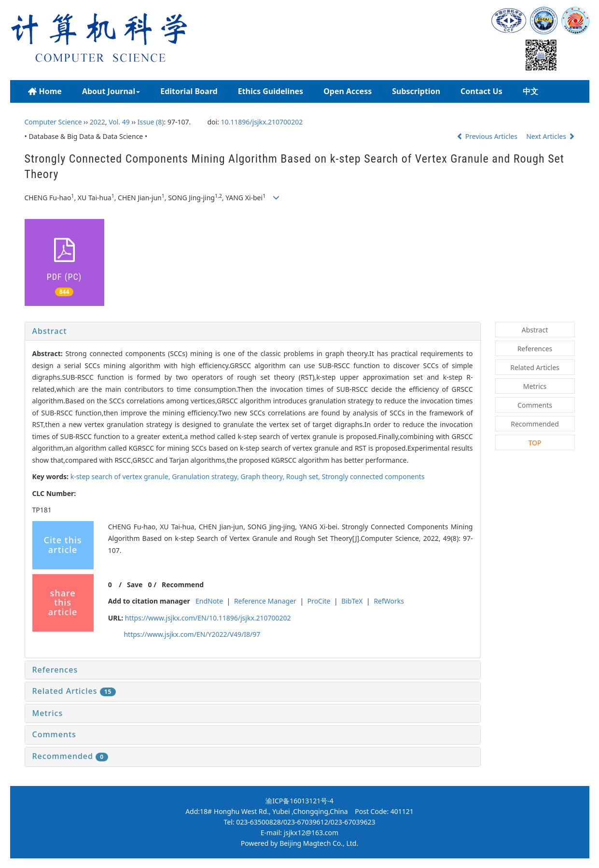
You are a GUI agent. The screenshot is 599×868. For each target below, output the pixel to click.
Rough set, (304, 476)
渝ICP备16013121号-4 (299, 801)
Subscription (416, 91)
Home (45, 91)
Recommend (183, 585)
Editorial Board (189, 91)
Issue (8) (151, 122)
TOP (535, 443)
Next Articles (550, 136)
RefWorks (389, 601)
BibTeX (352, 601)
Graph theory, (264, 476)
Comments (54, 734)
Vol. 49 (119, 122)
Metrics (48, 713)
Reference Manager (265, 601)
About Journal (111, 91)
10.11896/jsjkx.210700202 (262, 122)
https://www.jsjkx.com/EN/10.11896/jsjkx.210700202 (208, 618)
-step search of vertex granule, (121, 476)
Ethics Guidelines (271, 91)
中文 (530, 91)
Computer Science (53, 122)
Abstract (50, 331)
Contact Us (481, 91)
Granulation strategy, (206, 476)
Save (135, 585)
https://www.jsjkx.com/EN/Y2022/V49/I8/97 (192, 634)
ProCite (319, 601)
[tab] (253, 331)
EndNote (209, 601)
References (55, 670)
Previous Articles (488, 136)
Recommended (70, 756)
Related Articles (74, 691)
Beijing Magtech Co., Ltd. (319, 843)
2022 (98, 122)
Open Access (348, 91)
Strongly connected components (373, 476)
